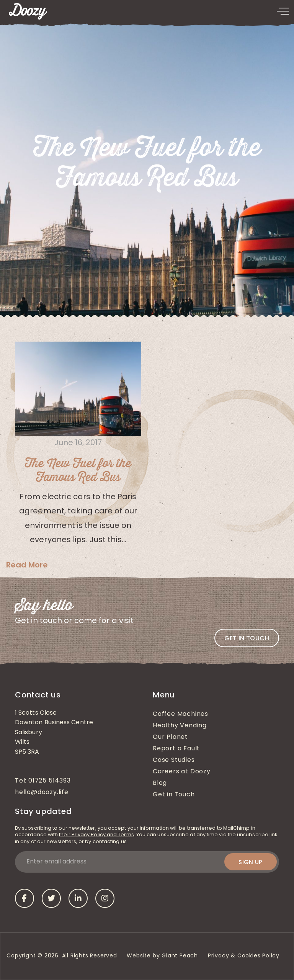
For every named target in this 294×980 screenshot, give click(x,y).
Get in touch (247, 638)
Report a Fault (176, 749)
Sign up (251, 862)
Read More (27, 565)
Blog (160, 783)
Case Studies (174, 760)
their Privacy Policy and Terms (96, 835)
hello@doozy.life (42, 793)
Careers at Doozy (182, 772)
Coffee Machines (180, 714)
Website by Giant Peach (162, 956)
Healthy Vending (180, 726)
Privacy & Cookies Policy (245, 956)
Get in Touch (174, 795)
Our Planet (170, 737)
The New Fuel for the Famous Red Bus (78, 471)
